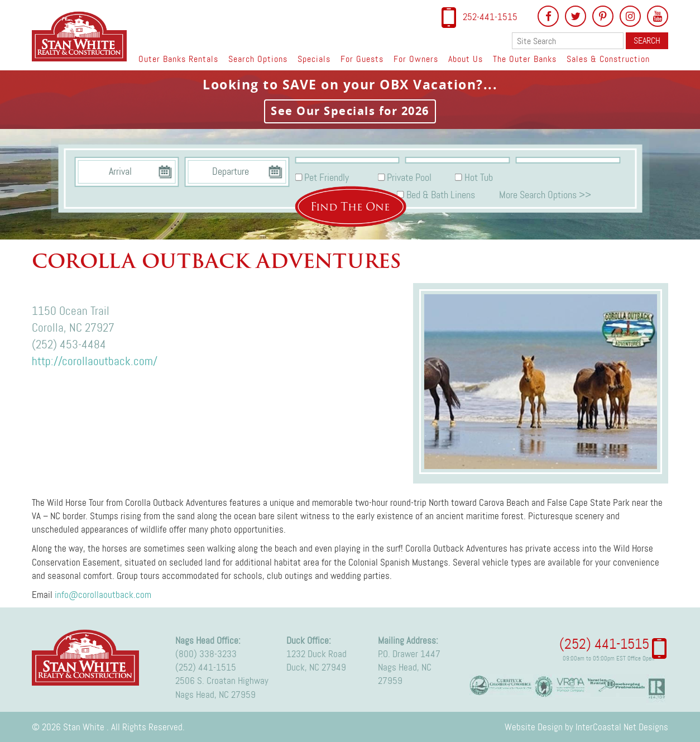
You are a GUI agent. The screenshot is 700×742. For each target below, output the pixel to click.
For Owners (416, 59)
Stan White (83, 36)
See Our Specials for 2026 (350, 111)
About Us (466, 59)
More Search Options (545, 194)
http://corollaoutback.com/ (95, 361)
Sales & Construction (608, 59)
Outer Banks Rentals (178, 59)
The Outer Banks (525, 59)
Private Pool (409, 178)
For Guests (362, 59)
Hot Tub (479, 178)
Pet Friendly (327, 178)
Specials (314, 59)
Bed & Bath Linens (441, 194)
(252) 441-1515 (206, 667)
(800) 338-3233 (206, 654)
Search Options (258, 59)
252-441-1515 (490, 17)
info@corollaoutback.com (103, 595)
